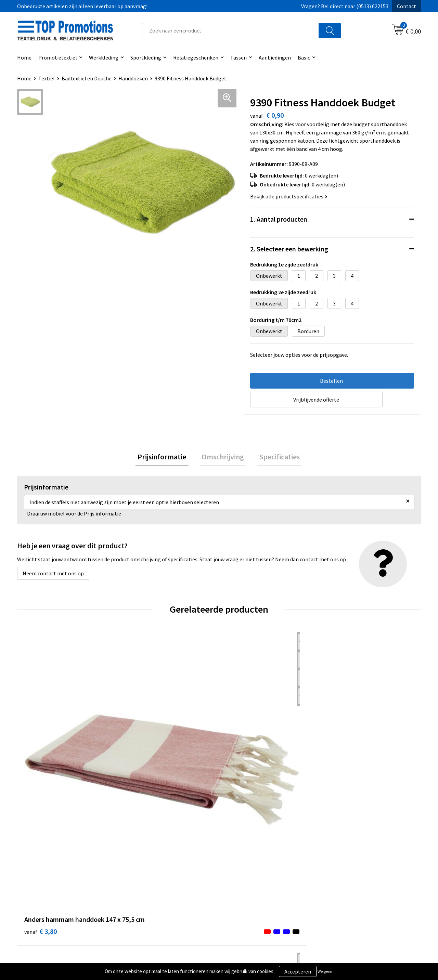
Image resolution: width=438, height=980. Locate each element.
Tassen (239, 57)
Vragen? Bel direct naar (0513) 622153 (345, 6)
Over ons (138, 868)
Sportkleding (146, 57)
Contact (407, 6)
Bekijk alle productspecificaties (289, 196)
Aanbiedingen (275, 57)
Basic (304, 57)
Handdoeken (133, 78)
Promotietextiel (58, 57)
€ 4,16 (141, 755)
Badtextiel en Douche (87, 78)
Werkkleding (104, 57)
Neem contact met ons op (53, 576)
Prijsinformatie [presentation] (167, 458)
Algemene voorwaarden (255, 868)
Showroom (340, 868)
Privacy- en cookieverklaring (261, 878)
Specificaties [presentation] (274, 458)
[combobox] (230, 31)
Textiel (47, 78)
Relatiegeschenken (196, 57)
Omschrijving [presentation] (223, 458)
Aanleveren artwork (351, 878)
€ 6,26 (242, 755)
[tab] (167, 458)
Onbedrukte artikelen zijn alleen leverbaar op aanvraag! (82, 6)
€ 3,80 (41, 755)
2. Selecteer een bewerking (289, 249)
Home (24, 57)
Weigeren (326, 971)
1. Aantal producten (279, 219)
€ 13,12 (345, 766)
